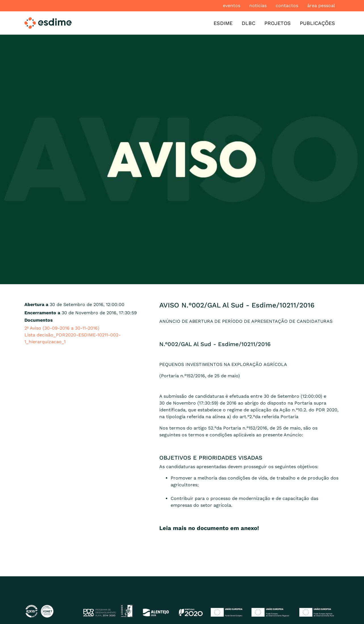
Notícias (258, 6)
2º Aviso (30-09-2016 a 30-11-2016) (62, 328)
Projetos (278, 23)
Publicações (317, 23)
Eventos (232, 6)
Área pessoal (321, 6)
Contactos (287, 6)
